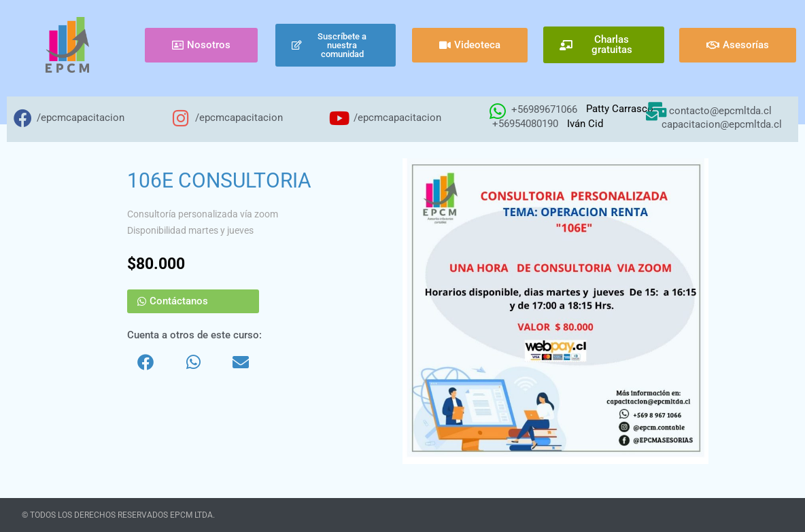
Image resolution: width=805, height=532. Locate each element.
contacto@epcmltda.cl (720, 111)
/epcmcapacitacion (81, 118)
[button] (145, 362)
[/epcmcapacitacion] (23, 118)
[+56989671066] (497, 111)
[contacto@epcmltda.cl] (656, 111)
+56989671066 (544, 109)
